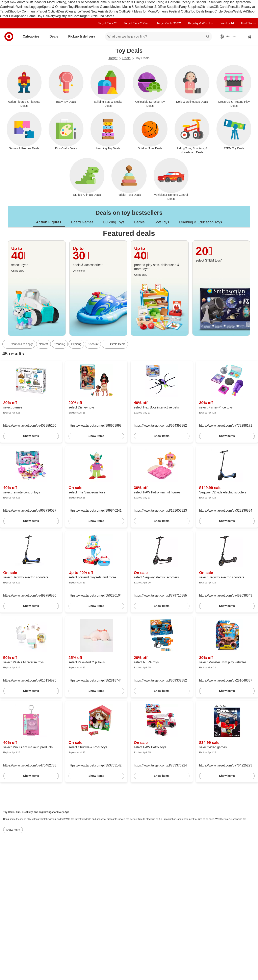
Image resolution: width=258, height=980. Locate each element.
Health (12, 7)
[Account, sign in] (229, 37)
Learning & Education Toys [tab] (200, 222)
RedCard (73, 16)
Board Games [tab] (82, 222)
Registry (61, 16)
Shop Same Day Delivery (37, 16)
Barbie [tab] (139, 222)
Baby (225, 2)
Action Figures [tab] (49, 222)
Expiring (76, 344)
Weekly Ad (239, 11)
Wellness (23, 7)
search (208, 37)
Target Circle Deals (218, 11)
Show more (13, 830)
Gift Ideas (207, 7)
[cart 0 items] (250, 37)
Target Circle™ (107, 23)
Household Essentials (206, 2)
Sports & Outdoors (55, 7)
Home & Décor (109, 2)
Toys (72, 7)
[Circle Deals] (115, 344)
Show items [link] (31, 436)
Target (113, 58)
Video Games (101, 7)
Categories (33, 36)
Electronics (83, 7)
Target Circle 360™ (169, 23)
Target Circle (89, 16)
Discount (93, 344)
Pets (231, 7)
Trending (60, 344)
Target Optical (48, 11)
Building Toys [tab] (114, 222)
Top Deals (197, 11)
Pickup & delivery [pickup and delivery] (83, 36)
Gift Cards (221, 7)
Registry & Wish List (201, 23)
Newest (43, 344)
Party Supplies (190, 7)
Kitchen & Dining (131, 2)
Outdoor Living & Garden (161, 2)
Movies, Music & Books (127, 7)
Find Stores (106, 16)
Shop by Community (23, 11)
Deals (62, 11)
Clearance (73, 11)
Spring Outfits (118, 11)
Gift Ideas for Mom (41, 2)
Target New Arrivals (14, 2)
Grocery (185, 2)
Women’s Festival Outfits (172, 11)
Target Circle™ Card (137, 23)
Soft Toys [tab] (162, 222)
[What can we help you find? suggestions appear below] (158, 37)
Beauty (234, 2)
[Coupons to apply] (19, 344)
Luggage (36, 7)
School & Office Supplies (161, 7)
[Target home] (9, 37)
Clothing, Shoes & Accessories (76, 2)
